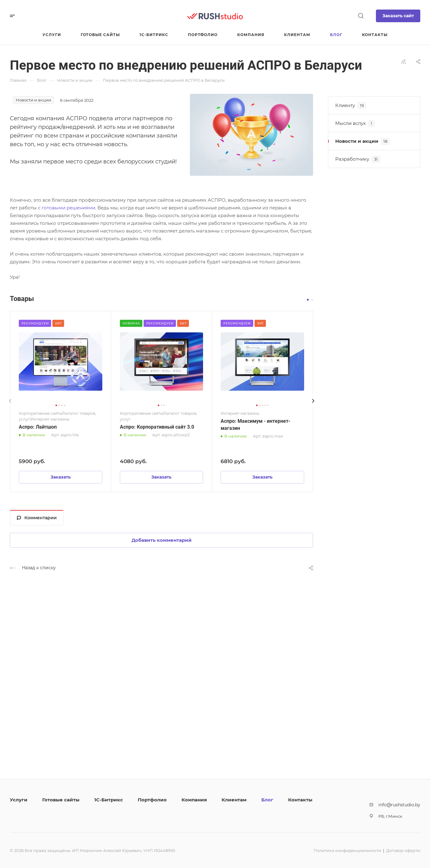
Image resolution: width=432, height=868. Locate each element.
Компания (194, 800)
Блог (267, 800)
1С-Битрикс (109, 800)
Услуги (19, 800)
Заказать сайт (398, 16)
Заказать (61, 477)
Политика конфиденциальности (347, 850)
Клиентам (234, 800)
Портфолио (152, 800)
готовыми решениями (68, 208)
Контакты (300, 800)
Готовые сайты (61, 800)
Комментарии (37, 518)
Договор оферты (403, 850)
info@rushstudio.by (399, 805)
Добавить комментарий (162, 540)
